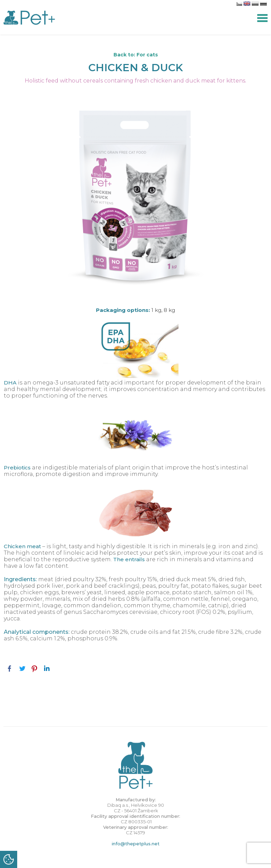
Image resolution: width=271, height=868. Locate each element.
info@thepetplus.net (136, 844)
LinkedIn (47, 669)
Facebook (10, 669)
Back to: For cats (136, 55)
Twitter (22, 669)
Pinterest (34, 669)
